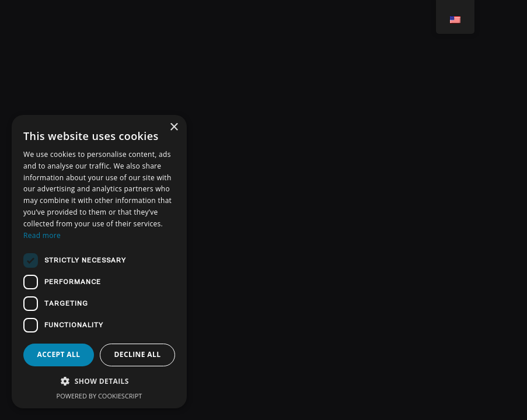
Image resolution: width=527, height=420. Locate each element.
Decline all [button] (138, 354)
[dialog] (99, 262)
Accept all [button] (59, 354)
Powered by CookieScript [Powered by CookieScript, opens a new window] (100, 396)
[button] (99, 381)
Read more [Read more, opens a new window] (42, 235)
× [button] (174, 127)
